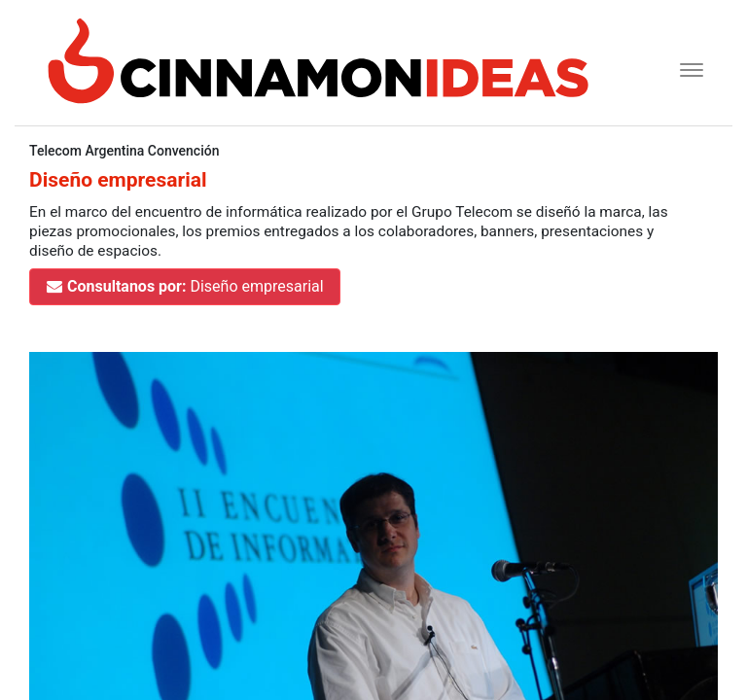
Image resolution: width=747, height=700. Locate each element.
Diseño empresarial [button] (185, 286)
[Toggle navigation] (685, 68)
